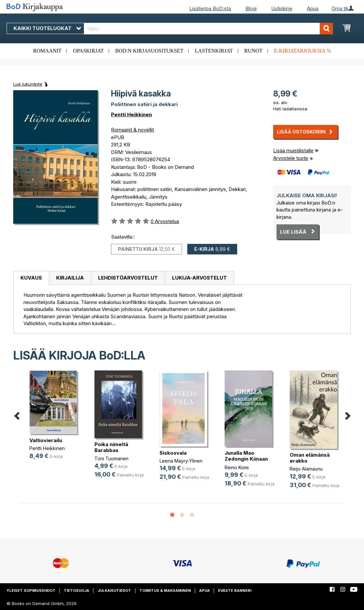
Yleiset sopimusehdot (31, 591)
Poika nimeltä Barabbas (111, 447)
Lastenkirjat (214, 51)
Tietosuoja (76, 591)
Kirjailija (70, 278)
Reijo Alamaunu (306, 469)
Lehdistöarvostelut (128, 278)
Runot (254, 51)
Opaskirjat (88, 51)
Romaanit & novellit (132, 130)
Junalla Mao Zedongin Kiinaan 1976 (246, 459)
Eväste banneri (235, 591)
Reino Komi (237, 467)
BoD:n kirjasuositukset (149, 51)
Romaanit (47, 51)
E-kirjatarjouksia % (302, 51)
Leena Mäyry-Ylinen (181, 461)
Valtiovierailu (46, 440)
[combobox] (208, 29)
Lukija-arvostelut (200, 278)
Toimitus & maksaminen (165, 591)
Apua (313, 8)
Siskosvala (173, 453)
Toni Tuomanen (111, 458)
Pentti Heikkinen (131, 114)
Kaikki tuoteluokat (47, 28)
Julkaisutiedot (114, 591)
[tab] (31, 278)
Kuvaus (31, 278)
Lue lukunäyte (28, 84)
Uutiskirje (282, 8)
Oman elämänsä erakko (310, 458)
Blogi (251, 8)
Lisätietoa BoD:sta (210, 8)
